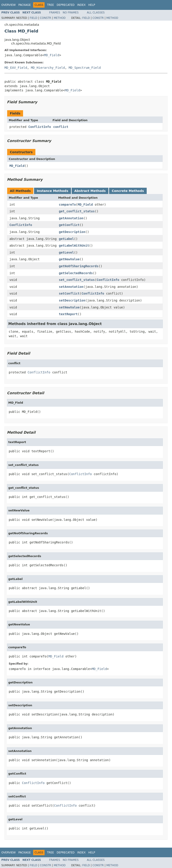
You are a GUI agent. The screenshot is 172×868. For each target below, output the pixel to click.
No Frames (71, 13)
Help (92, 5)
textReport (68, 314)
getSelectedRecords (76, 273)
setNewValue (69, 307)
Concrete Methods (128, 191)
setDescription (72, 300)
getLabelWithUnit (74, 246)
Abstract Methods (90, 191)
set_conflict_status (77, 280)
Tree (51, 5)
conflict (61, 127)
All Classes (96, 13)
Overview (9, 5)
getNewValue (69, 259)
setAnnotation (71, 287)
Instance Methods (52, 191)
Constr (45, 18)
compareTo (67, 205)
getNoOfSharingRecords (79, 266)
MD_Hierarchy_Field (48, 68)
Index (82, 5)
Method (60, 18)
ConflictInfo (40, 127)
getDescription (72, 232)
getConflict (69, 225)
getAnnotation (71, 218)
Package (25, 5)
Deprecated (66, 5)
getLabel (66, 239)
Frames (55, 13)
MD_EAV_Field (16, 68)
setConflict (69, 293)
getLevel (66, 252)
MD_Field (52, 55)
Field (33, 18)
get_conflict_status (77, 211)
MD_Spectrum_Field (85, 68)
